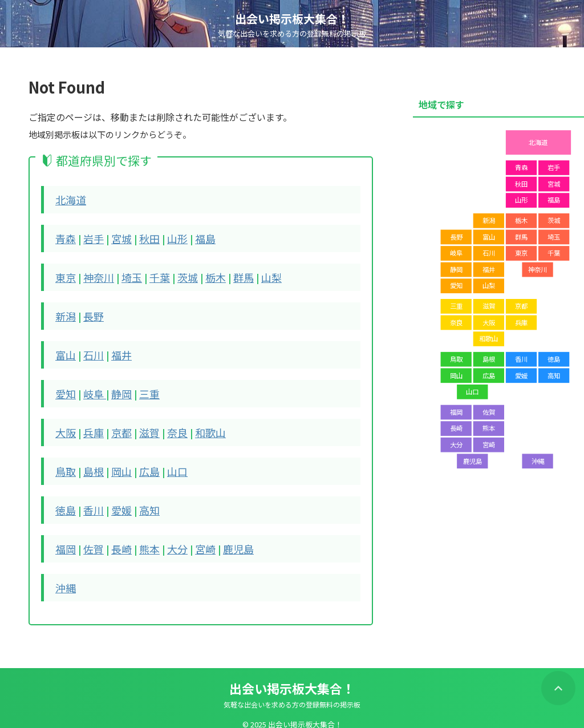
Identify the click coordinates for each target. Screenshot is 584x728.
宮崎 (193, 538)
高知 (141, 500)
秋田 (141, 237)
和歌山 (197, 425)
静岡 (116, 387)
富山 (64, 350)
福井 (116, 350)
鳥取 (64, 463)
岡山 (116, 463)
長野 (90, 312)
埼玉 (125, 274)
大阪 (64, 425)
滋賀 (141, 425)
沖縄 (64, 576)
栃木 (202, 274)
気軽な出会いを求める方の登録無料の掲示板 (292, 692)
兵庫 (90, 425)
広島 (141, 463)
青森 (64, 237)
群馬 (228, 274)
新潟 (64, 312)
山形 (167, 237)
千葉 (151, 274)
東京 (64, 274)
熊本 (141, 538)
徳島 (64, 500)
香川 (90, 500)
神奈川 (95, 274)
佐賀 (90, 538)
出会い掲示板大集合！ (292, 19)
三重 (141, 387)
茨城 (176, 274)
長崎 (116, 538)
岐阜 (91, 387)
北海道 (69, 199)
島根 (90, 463)
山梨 (253, 274)
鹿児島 (223, 538)
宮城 (116, 237)
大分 (167, 538)
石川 (90, 350)
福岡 (64, 538)
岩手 (90, 237)
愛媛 (116, 500)
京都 (116, 425)
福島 (193, 237)
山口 (167, 463)
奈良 (167, 425)
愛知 (64, 387)
